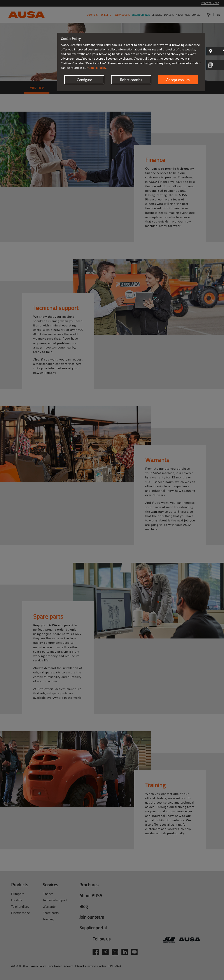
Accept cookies (178, 80)
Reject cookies (131, 80)
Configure (84, 80)
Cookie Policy (97, 68)
